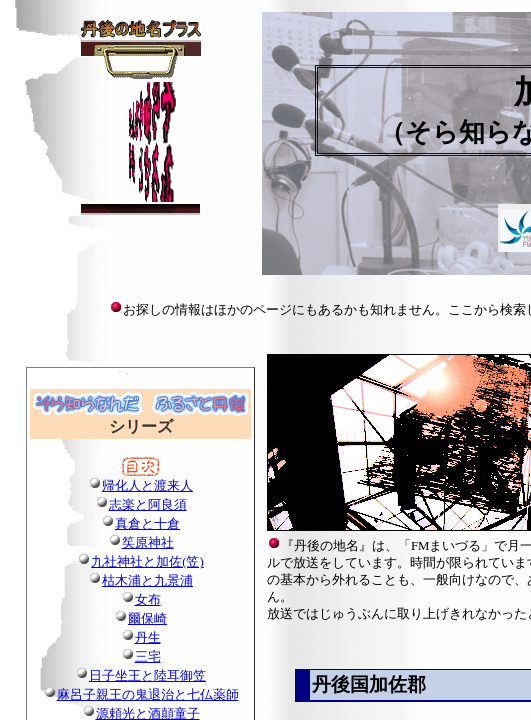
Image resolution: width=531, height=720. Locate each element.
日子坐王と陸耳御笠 (147, 676)
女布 (148, 600)
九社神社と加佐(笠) (147, 562)
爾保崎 (147, 619)
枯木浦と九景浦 (147, 581)
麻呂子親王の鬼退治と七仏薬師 (148, 695)
